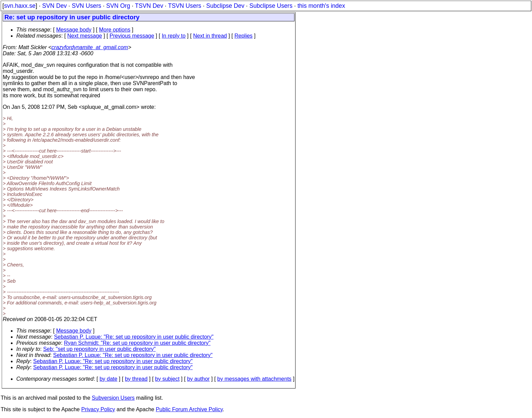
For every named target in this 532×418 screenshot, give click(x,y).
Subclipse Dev (225, 6)
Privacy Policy (98, 409)
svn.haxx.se (20, 6)
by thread (136, 379)
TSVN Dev (149, 6)
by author (198, 379)
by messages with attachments (254, 379)
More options (115, 30)
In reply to (174, 36)
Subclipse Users (271, 6)
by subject (167, 379)
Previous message (132, 36)
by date (108, 379)
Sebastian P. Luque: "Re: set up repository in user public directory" (134, 337)
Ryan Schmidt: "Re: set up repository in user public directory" (137, 343)
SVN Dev (54, 6)
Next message (84, 36)
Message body (74, 30)
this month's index (321, 6)
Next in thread (210, 36)
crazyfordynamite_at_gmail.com (90, 47)
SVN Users (86, 6)
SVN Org (118, 6)
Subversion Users (113, 398)
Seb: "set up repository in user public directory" (99, 349)
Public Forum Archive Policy (189, 409)
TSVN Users (185, 6)
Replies (243, 36)
